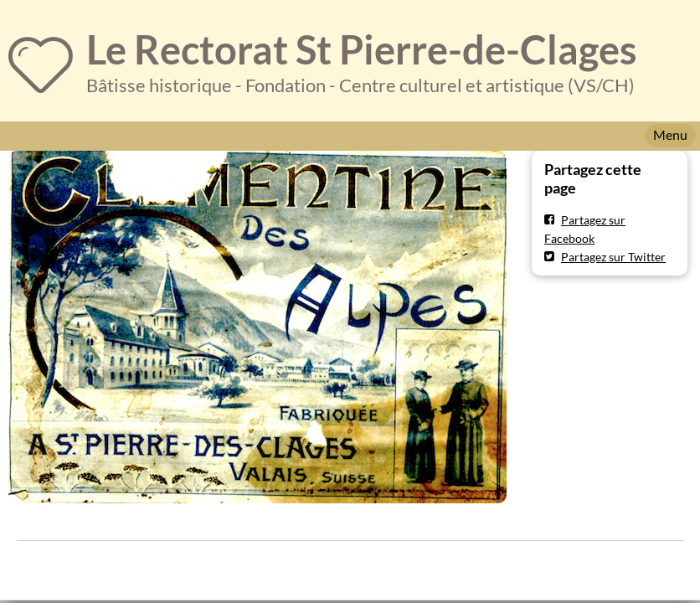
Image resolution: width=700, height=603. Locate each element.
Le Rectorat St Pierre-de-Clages (362, 49)
